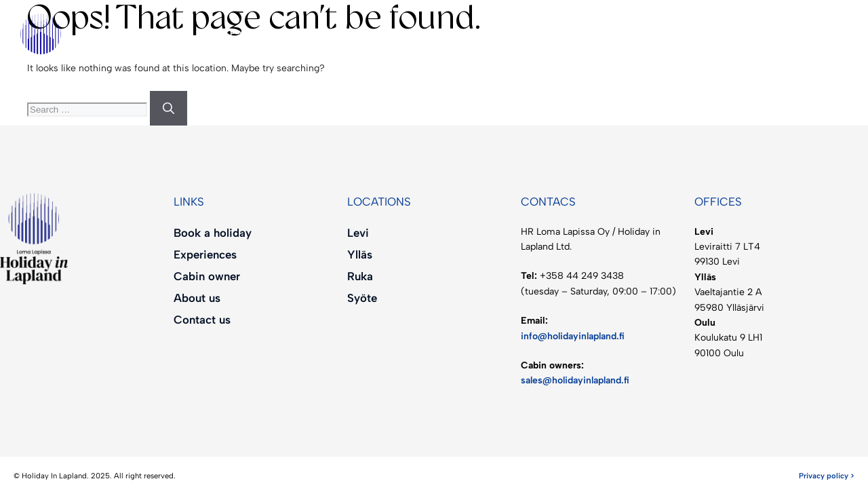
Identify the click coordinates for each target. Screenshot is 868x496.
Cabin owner (392, 34)
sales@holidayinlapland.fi (575, 380)
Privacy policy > (827, 476)
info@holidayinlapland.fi (573, 336)
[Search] (169, 109)
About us (513, 34)
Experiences (274, 34)
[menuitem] (612, 34)
